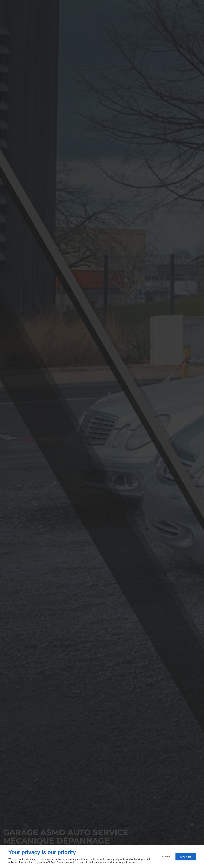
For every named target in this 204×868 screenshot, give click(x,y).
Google (121, 862)
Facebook (132, 862)
